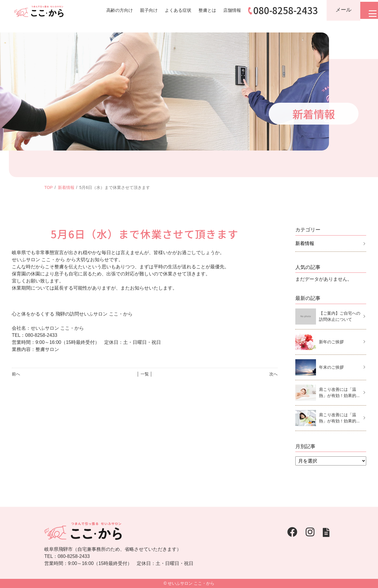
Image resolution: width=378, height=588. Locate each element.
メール (338, 10)
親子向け (138, 10)
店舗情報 (226, 10)
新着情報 (66, 187)
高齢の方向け (107, 10)
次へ (273, 374)
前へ (16, 374)
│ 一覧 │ (145, 374)
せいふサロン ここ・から (191, 583)
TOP (49, 187)
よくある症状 (169, 10)
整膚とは (200, 10)
